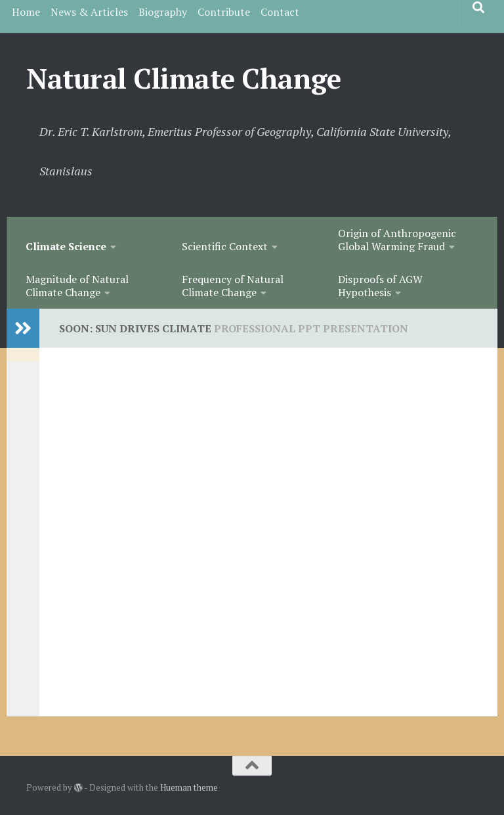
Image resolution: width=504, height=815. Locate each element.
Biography (163, 12)
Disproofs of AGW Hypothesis (380, 286)
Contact (280, 12)
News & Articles (89, 12)
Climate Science (66, 246)
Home (26, 12)
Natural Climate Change (183, 78)
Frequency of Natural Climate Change (233, 286)
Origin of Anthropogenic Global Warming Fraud (397, 240)
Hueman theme (189, 787)
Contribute (224, 12)
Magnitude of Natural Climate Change (77, 286)
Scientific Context (225, 246)
